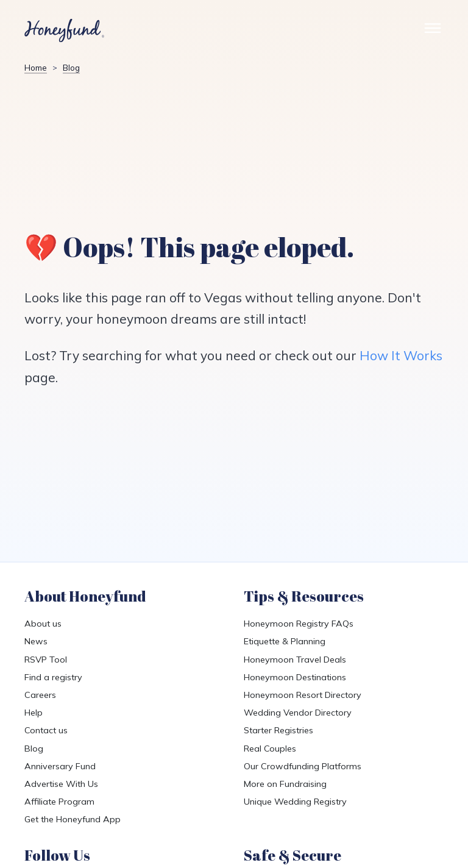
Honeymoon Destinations (295, 677)
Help (34, 713)
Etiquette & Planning (285, 641)
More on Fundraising (285, 784)
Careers (40, 695)
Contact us (46, 730)
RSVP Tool (46, 660)
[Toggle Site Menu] (433, 31)
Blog (34, 749)
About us (43, 624)
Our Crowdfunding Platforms (303, 766)
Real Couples (270, 749)
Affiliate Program (59, 802)
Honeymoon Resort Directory (303, 695)
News (36, 641)
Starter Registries (278, 730)
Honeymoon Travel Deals (295, 660)
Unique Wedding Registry (295, 802)
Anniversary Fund (60, 766)
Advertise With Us (61, 784)
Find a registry (53, 677)
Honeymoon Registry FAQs (299, 624)
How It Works (401, 355)
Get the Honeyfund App (73, 819)
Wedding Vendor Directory (298, 713)
